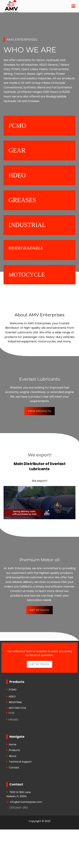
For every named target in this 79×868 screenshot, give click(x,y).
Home (13, 744)
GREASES (13, 720)
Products (14, 750)
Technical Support (20, 762)
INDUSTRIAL (15, 702)
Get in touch (39, 664)
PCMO (13, 690)
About (13, 756)
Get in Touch (39, 610)
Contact (14, 768)
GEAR (11, 713)
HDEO (12, 697)
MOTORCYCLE (17, 708)
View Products (39, 411)
